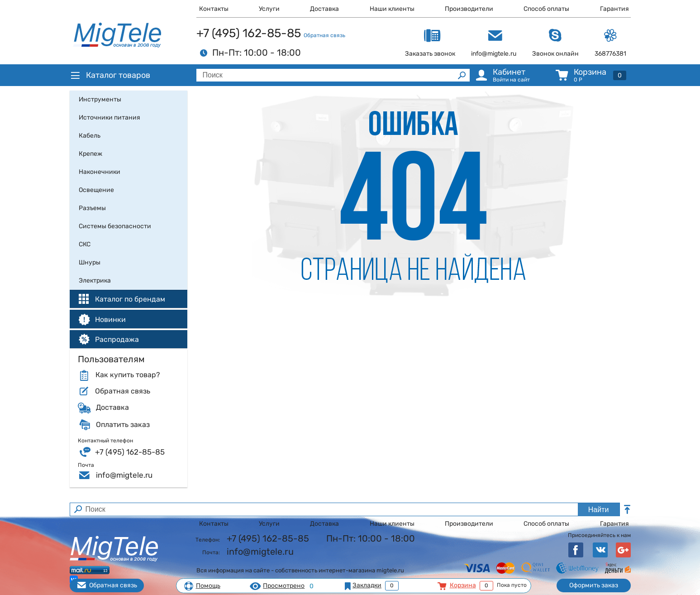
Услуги (269, 9)
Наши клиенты (392, 9)
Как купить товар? (128, 375)
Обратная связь (324, 35)
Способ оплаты (546, 9)
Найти (599, 510)
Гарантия (614, 9)
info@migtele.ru (124, 475)
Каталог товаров (110, 75)
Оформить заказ (594, 585)
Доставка (324, 9)
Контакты (214, 9)
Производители (469, 9)
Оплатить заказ (123, 425)
